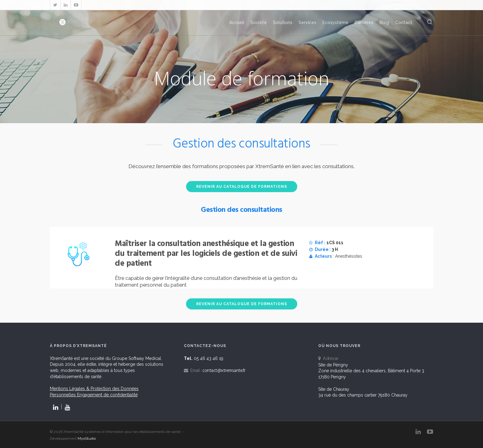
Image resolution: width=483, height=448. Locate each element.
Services (307, 22)
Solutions (283, 22)
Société (259, 22)
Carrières (364, 22)
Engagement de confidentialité (107, 395)
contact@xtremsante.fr (224, 371)
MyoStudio (87, 438)
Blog (384, 22)
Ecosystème (335, 22)
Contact (404, 22)
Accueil (237, 22)
